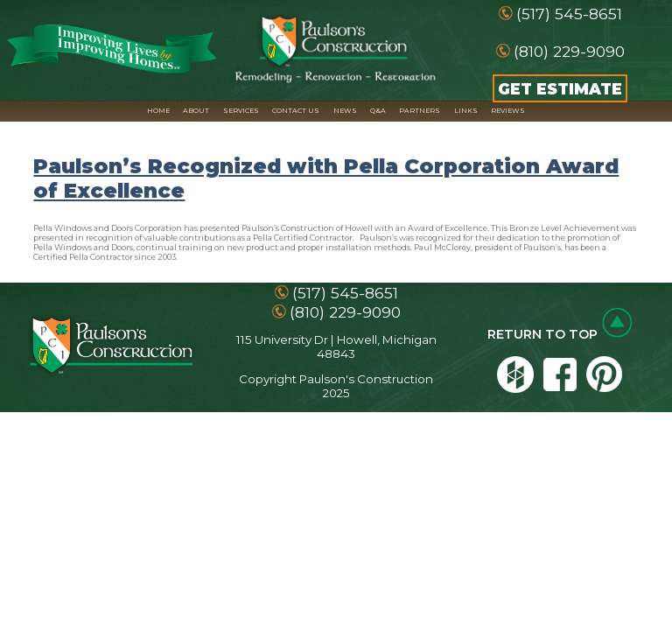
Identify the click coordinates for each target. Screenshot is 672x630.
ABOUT (196, 111)
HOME (158, 111)
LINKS (466, 111)
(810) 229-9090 (569, 51)
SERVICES (241, 111)
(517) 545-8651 (569, 14)
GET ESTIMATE (560, 89)
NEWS (345, 111)
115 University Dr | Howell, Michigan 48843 (336, 346)
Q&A (378, 111)
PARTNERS (420, 111)
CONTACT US (296, 111)
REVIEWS (508, 111)
